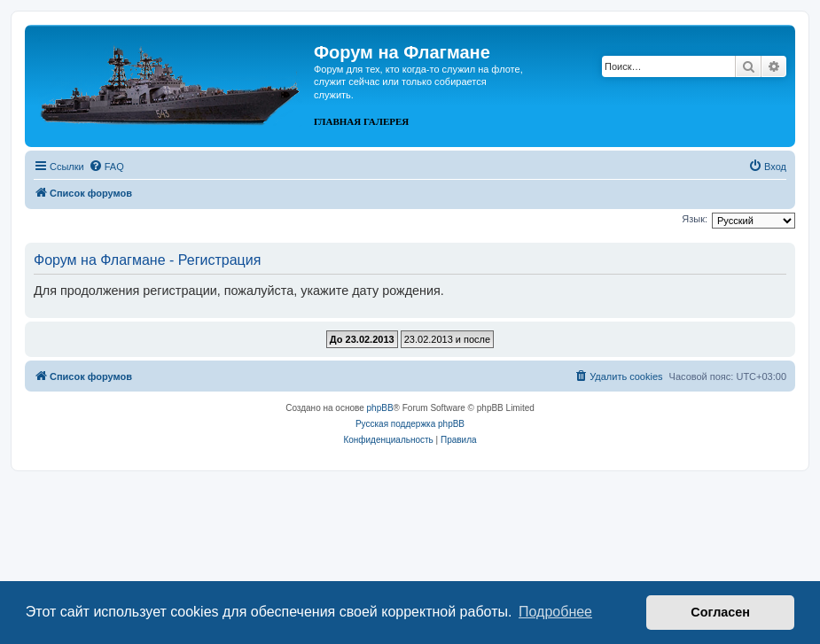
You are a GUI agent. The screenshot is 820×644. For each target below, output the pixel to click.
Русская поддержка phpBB (410, 424)
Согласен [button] (720, 612)
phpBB (380, 408)
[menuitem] (106, 167)
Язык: (695, 219)
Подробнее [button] (555, 612)
